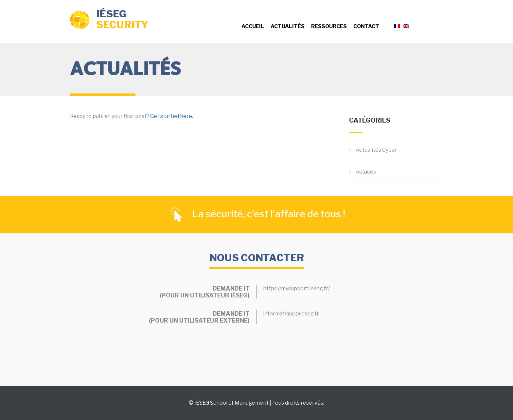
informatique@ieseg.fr (291, 314)
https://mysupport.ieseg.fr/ (296, 288)
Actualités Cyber (376, 150)
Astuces (366, 172)
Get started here (171, 116)
